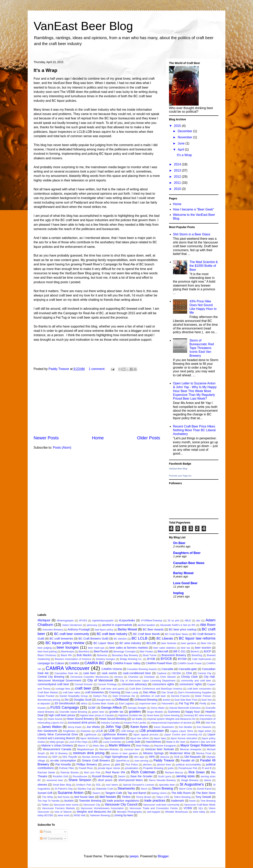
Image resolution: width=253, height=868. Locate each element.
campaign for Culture (51, 663)
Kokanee (86, 731)
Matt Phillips (143, 746)
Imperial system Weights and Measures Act (171, 719)
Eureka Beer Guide (103, 703)
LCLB (99, 731)
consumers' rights (191, 684)
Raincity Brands (70, 772)
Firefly (203, 703)
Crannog (115, 692)
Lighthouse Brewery (115, 734)
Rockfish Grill (60, 776)
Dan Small (167, 692)
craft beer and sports (113, 689)
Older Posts (149, 438)
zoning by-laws (124, 815)
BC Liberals (165, 638)
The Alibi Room (181, 793)
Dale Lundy (132, 692)
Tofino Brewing (182, 797)
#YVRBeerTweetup (152, 620)
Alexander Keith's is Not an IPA (178, 625)
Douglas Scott (83, 700)
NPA (152, 757)
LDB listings (128, 731)
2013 (178, 170)
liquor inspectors (115, 738)
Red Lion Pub (92, 772)
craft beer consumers (199, 689)
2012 (178, 177)
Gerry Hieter (158, 708)
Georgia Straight (137, 708)
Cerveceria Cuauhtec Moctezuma (89, 677)
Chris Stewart (168, 677)
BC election (120, 639)
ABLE (188, 620)
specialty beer (167, 785)
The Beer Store (206, 793)
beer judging (45, 648)
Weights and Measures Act (94, 812)
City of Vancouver (100, 680)
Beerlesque (68, 651)
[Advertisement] (97, 404)
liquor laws (160, 738)
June (182, 143)
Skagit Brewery (190, 780)
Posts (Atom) (62, 448)
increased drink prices (82, 723)
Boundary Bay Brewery (125, 655)
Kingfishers (69, 731)
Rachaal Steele (46, 772)
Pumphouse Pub (188, 768)
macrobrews (153, 742)
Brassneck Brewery (174, 655)
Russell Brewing (102, 776)
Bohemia (102, 655)
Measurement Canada (57, 749)
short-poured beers (131, 780)
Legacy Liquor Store (182, 731)
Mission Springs (153, 753)
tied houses (108, 797)
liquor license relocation (184, 738)
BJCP (208, 651)
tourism (69, 801)
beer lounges (68, 647)
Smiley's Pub (84, 785)
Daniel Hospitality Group (74, 696)
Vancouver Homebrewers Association (102, 808)
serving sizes (185, 776)
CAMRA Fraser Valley (127, 663)
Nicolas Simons (91, 757)
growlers (135, 712)
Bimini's (195, 651)
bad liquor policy (104, 630)
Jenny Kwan (75, 727)
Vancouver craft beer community (161, 805)
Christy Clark (189, 677)
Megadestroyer (85, 749)
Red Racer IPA (115, 772)
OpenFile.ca (122, 761)
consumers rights (163, 684)
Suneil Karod (204, 789)
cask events (109, 673)
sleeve (208, 780)
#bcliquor (44, 620)
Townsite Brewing (90, 801)
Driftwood (122, 700)
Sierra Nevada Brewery (162, 780)
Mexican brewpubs (191, 749)
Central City (204, 673)
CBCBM (176, 673)
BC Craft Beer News (177, 634)
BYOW (182, 659)
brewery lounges (105, 659)
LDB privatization (152, 731)
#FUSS (83, 620)
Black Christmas (47, 655)
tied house (64, 797)
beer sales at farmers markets (129, 648)
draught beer (104, 700)
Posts (46, 832)
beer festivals (169, 643)
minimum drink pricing (89, 753)
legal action (205, 731)
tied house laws (84, 797)
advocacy (92, 625)
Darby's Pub (100, 696)
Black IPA (66, 655)
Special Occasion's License (139, 785)
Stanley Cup (84, 789)
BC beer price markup (183, 629)
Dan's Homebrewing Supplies (195, 692)
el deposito (44, 703)
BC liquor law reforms (197, 638)
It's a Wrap (45, 70)
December (185, 131)
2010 (178, 189)
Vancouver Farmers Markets (58, 808)
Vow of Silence (63, 812)
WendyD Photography (129, 812)
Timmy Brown (144, 797)
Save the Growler (141, 776)
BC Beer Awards (153, 629)
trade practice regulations (123, 801)
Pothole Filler (67, 768)
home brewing (172, 715)
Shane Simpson (80, 780)
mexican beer (132, 749)
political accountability (188, 765)
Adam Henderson (72, 625)
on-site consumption (63, 760)
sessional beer (55, 780)
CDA (189, 673)
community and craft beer (196, 681)
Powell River (86, 768)
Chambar (133, 677)
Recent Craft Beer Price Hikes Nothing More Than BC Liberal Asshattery (194, 430)
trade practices (155, 801)
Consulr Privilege (107, 684)
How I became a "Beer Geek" (194, 209)
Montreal (42, 757)
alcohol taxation (146, 625)
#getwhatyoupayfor (103, 620)
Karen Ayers (139, 727)
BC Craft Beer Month (147, 634)
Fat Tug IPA (186, 703)
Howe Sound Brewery (80, 719)
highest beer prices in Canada (97, 715)
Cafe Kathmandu (202, 659)
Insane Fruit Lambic (135, 723)
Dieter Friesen (203, 696)
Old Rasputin (193, 757)
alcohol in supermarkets (117, 625)
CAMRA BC (94, 663)
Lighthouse (90, 734)
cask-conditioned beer (137, 673)
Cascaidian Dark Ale (66, 673)
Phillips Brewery (87, 764)
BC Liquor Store (104, 643)
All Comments (51, 838)
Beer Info (206, 643)
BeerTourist (101, 651)
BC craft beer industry (112, 634)
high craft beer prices (62, 715)
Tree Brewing (208, 801)
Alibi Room (208, 625)
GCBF (92, 708)
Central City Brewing (51, 677)
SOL (98, 785)
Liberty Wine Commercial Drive (58, 734)
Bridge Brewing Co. (131, 659)
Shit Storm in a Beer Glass (192, 234)
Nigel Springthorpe (116, 757)
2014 (178, 164)
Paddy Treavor (164, 760)
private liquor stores (109, 768)
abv (198, 620)
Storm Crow (186, 789)
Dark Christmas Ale (124, 696)
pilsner (106, 765)
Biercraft (163, 651)
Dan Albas (150, 692)
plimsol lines (164, 765)
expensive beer (148, 703)
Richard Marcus (174, 772)
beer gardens (189, 643)
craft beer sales (71, 692)
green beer (98, 712)
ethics (84, 703)
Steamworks (126, 788)
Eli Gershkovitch (65, 703)
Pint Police (132, 765)
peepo (134, 856)
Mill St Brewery (59, 753)
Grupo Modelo (155, 712)
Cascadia (167, 669)
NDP (55, 757)
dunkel (166, 700)
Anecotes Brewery (53, 630)
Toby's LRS (163, 797)
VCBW (188, 808)
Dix (67, 700)
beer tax (185, 648)
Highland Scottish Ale (130, 715)
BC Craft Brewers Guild (93, 639)
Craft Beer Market (48, 692)
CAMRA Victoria (112, 669)
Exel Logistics (127, 703)
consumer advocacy (134, 684)
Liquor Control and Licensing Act (183, 734)
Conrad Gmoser (84, 684)
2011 (178, 183)
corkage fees (63, 689)
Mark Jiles (99, 746)
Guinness (174, 712)
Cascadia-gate (188, 669)
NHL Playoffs (70, 757)
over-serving (141, 761)
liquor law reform (140, 738)
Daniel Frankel (46, 696)
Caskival (161, 673)
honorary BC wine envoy (198, 715)
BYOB (151, 659)
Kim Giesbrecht (47, 731)
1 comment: (97, 369)
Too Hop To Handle (49, 801)
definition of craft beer (153, 696)
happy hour (193, 712)
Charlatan (149, 677)
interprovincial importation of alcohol (171, 723)
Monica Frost (204, 753)
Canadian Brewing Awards (142, 669)
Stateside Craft (104, 789)
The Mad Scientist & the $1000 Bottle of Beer (203, 266)
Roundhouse (80, 776)
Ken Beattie (186, 727)
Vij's (201, 808)
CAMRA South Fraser (190, 663)
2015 (178, 126)
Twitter (45, 805)
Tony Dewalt (203, 797)
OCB (177, 757)
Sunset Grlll (45, 793)
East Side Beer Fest (186, 700)
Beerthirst (84, 651)
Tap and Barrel (137, 793)
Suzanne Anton (70, 793)
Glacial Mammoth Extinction (185, 708)
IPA (198, 723)
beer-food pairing (47, 651)
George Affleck (111, 708)
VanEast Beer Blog (83, 26)
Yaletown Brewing (100, 815)
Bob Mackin (84, 655)
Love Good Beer (185, 583)
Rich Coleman (143, 772)
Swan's (97, 793)
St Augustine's (192, 784)
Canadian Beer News (189, 563)
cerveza (118, 677)
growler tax (116, 712)
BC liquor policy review (65, 643)
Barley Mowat (183, 573)
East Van (207, 700)
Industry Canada (110, 723)
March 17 (83, 746)
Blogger (163, 856)
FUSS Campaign (65, 707)
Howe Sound (55, 719)
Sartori (122, 776)
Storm (144, 789)
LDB (111, 731)
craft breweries (94, 692)
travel (192, 801)
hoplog (178, 593)
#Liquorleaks (127, 620)
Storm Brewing (163, 788)
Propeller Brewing (153, 768)
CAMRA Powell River (159, 663)
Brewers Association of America (73, 659)
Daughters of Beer (187, 553)
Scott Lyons (165, 776)
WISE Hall (79, 815)
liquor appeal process (146, 734)
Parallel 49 (188, 760)
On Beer (179, 543)
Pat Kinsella (63, 764)
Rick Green (197, 772)
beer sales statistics (165, 648)
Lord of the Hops (78, 742)
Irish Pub (210, 723)
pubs (171, 768)
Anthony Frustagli (79, 629)
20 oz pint (173, 620)
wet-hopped (153, 812)
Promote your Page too (180, 476)
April (181, 150)
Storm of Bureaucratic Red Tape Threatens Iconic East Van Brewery (202, 348)
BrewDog (197, 655)
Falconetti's (168, 703)
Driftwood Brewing (146, 700)
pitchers (147, 765)
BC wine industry (130, 643)
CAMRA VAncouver (68, 668)
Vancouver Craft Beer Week (200, 805)
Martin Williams (120, 745)
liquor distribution (90, 738)
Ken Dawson (204, 727)
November (185, 137)
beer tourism (203, 648)
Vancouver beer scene (66, 805)
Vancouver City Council (121, 804)
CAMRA (74, 663)
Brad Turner (150, 655)
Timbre (126, 797)
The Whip (47, 797)
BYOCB (166, 659)
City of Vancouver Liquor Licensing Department (148, 681)
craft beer (83, 688)
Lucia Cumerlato (112, 742)
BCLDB (151, 643)
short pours (105, 780)
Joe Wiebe (93, 727)
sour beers (112, 785)
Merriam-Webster (109, 749)
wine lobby (199, 812)
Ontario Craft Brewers (96, 760)
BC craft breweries (61, 639)
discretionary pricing (49, 700)
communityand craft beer (53, 684)
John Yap (113, 727)
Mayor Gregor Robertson (198, 745)
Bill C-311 (179, 651)
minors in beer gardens (124, 753)
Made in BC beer (176, 742)
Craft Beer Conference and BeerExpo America (156, 689)
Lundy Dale (133, 742)
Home (98, 438)
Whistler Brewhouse (177, 812)
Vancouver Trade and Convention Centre (154, 808)
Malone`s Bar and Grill (203, 742)
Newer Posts (46, 438)
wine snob (63, 815)
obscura (165, 757)
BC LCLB (139, 638)
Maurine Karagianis (165, 746)
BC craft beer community (72, 634)
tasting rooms (159, 793)
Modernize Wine (180, 753)
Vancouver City (92, 805)
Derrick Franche (180, 696)
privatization (132, 768)
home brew (153, 715)
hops (40, 719)
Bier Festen (147, 651)
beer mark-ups (96, 648)
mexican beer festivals (160, 749)
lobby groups (57, 742)
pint (118, 764)
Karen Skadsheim (164, 727)
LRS (95, 742)
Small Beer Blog (62, 785)
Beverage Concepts (125, 651)
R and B (207, 768)
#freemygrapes (65, 620)
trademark (178, 801)
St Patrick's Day (64, 789)
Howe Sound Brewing (113, 719)
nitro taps (139, 757)
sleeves (42, 785)
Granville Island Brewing (73, 712)
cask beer (90, 673)
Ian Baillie (137, 719)
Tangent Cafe (114, 793)
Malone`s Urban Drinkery (57, 745)
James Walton (52, 727)
